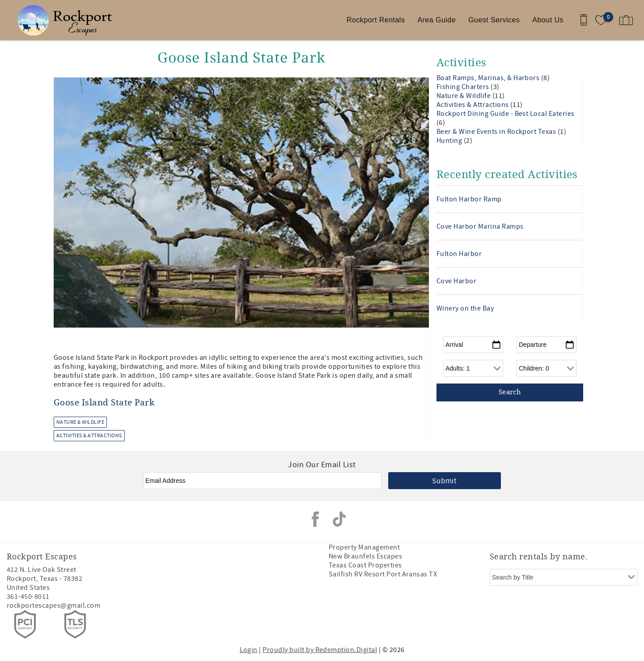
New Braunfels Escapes (365, 556)
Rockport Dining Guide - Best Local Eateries (506, 114)
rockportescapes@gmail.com (53, 606)
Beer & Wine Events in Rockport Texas (497, 132)
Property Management (364, 547)
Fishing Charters (464, 87)
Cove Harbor (456, 281)
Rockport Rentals (376, 20)
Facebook (315, 519)
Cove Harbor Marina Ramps (480, 226)
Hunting (450, 141)
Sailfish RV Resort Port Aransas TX (383, 574)
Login (249, 650)
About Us (548, 20)
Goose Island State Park (104, 403)
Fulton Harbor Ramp (469, 199)
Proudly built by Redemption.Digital (320, 650)
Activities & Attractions (89, 436)
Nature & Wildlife (80, 422)
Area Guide (436, 20)
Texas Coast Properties (365, 565)
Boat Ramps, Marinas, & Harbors (489, 78)
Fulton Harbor (459, 254)
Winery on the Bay (465, 308)
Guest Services (494, 20)
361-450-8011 (28, 597)
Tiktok (339, 519)
